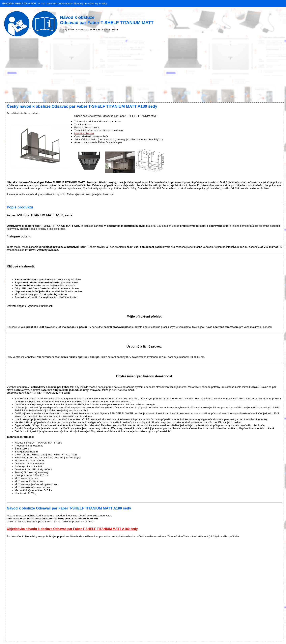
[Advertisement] (143, 71)
